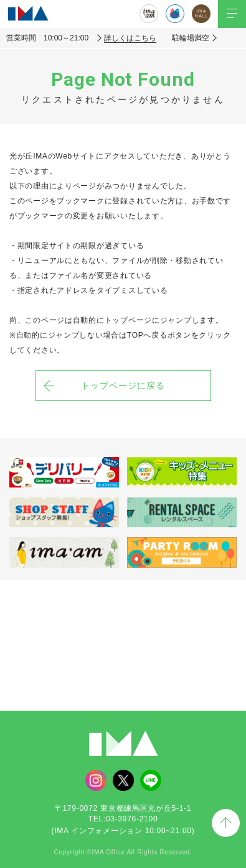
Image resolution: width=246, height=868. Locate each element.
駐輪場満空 (191, 38)
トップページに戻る (123, 386)
